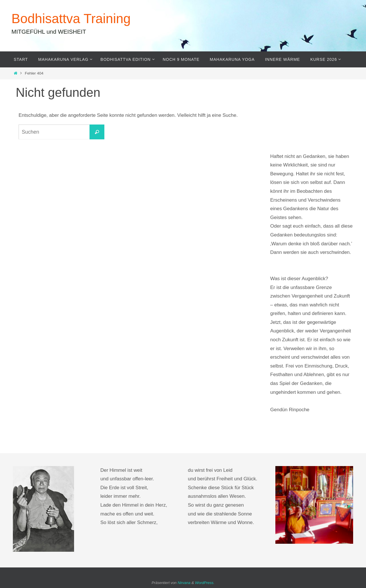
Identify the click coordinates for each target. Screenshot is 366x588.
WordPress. (205, 583)
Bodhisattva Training (71, 19)
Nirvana (184, 583)
